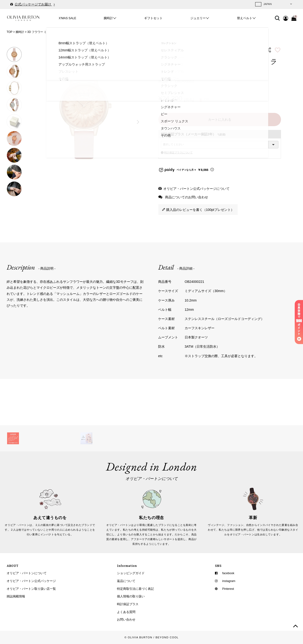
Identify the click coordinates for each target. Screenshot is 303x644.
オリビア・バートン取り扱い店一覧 (31, 589)
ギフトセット (153, 18)
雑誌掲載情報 (16, 596)
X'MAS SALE (67, 18)
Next (138, 122)
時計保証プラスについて (178, 152)
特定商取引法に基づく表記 (135, 589)
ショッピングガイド (131, 573)
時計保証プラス (128, 604)
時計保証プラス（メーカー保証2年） (193, 134)
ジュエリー (198, 18)
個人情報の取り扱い (131, 596)
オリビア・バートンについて (27, 573)
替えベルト (245, 18)
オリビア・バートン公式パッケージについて (196, 189)
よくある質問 (126, 612)
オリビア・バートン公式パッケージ (31, 581)
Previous (30, 122)
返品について (126, 581)
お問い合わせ (126, 620)
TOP (9, 32)
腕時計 (108, 18)
